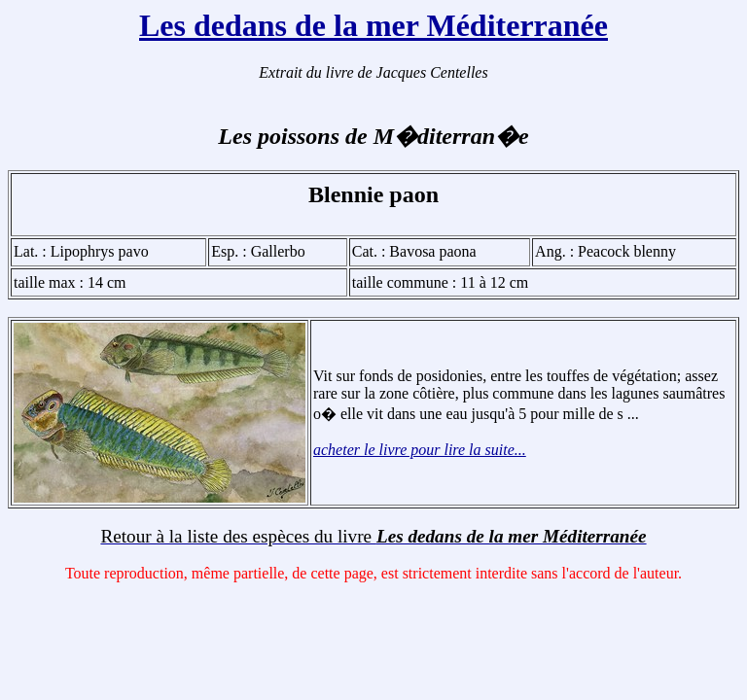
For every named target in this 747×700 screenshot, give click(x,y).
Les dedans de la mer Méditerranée (373, 25)
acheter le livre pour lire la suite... (420, 450)
